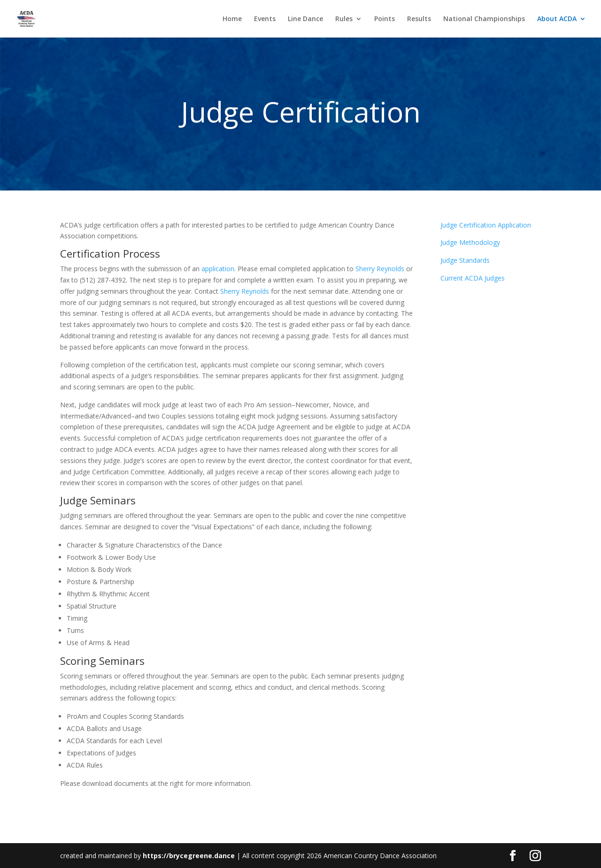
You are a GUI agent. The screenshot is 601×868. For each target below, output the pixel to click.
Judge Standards (465, 260)
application (218, 269)
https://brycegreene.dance (189, 856)
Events (265, 19)
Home (232, 19)
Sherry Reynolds (380, 269)
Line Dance (305, 19)
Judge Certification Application (486, 225)
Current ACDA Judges (473, 278)
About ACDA (557, 19)
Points (385, 19)
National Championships (484, 19)
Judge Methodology (470, 242)
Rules (344, 19)
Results (419, 19)
